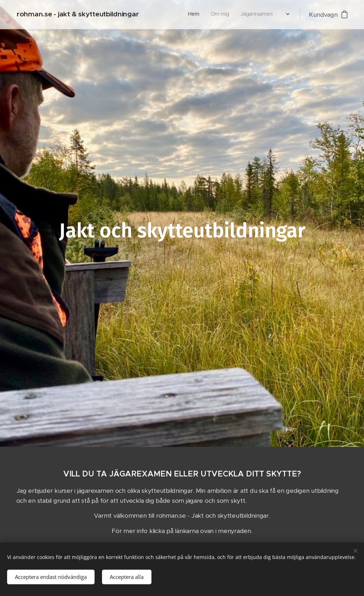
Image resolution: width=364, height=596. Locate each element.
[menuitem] (160, 15)
